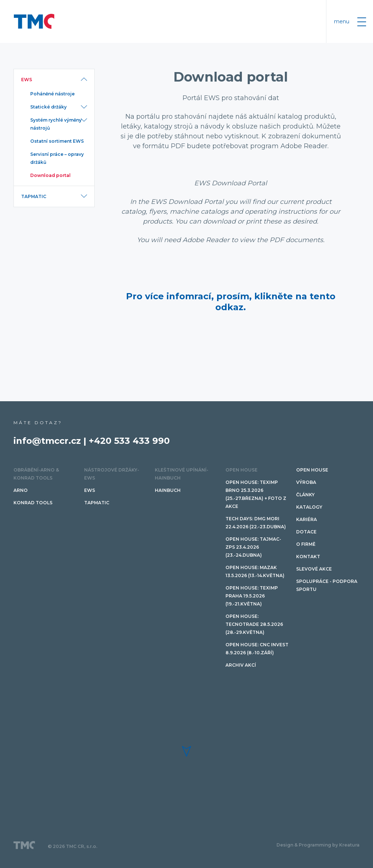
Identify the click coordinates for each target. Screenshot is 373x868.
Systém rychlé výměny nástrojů (56, 124)
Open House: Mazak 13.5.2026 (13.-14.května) (255, 571)
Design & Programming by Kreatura (318, 845)
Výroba (306, 482)
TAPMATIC (34, 196)
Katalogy (309, 507)
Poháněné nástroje (52, 94)
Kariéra (307, 519)
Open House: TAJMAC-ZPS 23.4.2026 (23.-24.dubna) (253, 547)
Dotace (306, 532)
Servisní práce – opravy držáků (57, 158)
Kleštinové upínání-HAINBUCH (182, 474)
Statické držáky (48, 107)
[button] (186, 751)
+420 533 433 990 (129, 441)
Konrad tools (33, 503)
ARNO (21, 490)
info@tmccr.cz (47, 441)
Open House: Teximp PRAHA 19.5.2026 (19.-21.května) (252, 596)
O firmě (306, 544)
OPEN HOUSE (242, 470)
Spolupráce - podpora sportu (327, 585)
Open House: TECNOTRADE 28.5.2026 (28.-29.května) (254, 624)
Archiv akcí (241, 665)
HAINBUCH (168, 490)
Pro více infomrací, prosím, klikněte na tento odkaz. (231, 302)
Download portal (50, 175)
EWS (27, 80)
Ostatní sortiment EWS (57, 141)
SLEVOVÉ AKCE (314, 569)
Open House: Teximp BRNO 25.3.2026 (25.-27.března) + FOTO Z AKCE (256, 494)
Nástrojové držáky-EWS (112, 474)
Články (305, 495)
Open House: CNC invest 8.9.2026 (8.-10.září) (257, 649)
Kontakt (308, 557)
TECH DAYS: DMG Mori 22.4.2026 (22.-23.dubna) (256, 523)
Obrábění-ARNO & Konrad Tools (36, 474)
